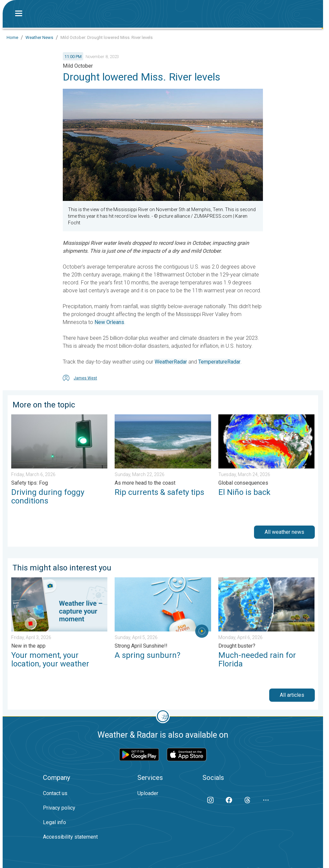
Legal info (55, 822)
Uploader (148, 793)
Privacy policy (59, 808)
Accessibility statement (70, 837)
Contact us (55, 793)
